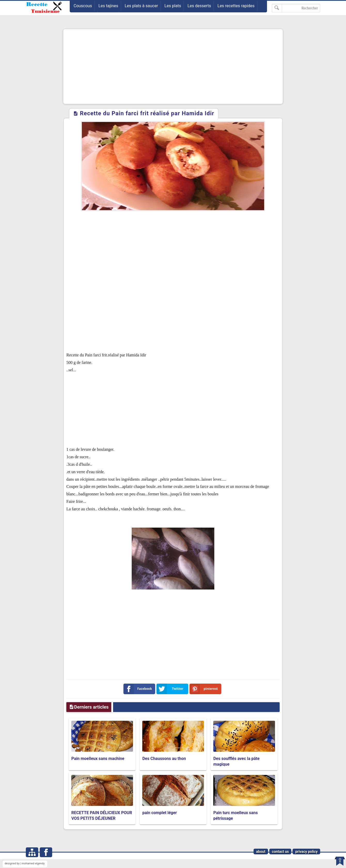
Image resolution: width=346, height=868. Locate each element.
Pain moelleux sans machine (98, 759)
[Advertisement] (173, 67)
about (261, 851)
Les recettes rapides (236, 6)
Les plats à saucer (141, 6)
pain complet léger (160, 813)
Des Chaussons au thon (164, 759)
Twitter (171, 689)
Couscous (83, 6)
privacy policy (306, 851)
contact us (280, 851)
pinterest (205, 689)
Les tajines (108, 6)
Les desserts (199, 6)
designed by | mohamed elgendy (25, 863)
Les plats (173, 6)
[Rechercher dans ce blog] (296, 8)
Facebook (139, 689)
